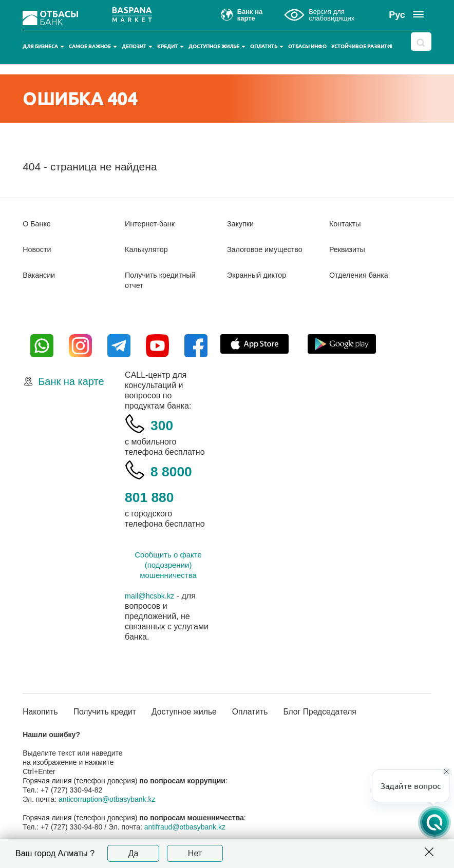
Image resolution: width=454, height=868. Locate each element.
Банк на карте (71, 381)
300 (165, 424)
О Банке (38, 224)
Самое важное (93, 46)
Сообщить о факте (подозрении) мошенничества (168, 565)
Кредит (171, 46)
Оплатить (267, 46)
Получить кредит (115, 712)
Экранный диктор (260, 275)
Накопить (43, 712)
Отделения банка (362, 275)
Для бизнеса (43, 46)
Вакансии (41, 275)
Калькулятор (149, 249)
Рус (397, 15)
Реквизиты (349, 249)
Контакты (347, 224)
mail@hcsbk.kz (153, 596)
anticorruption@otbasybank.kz (107, 800)
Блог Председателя (354, 712)
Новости (39, 249)
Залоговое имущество (269, 249)
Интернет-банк (153, 224)
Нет (195, 853)
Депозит (137, 46)
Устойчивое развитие (366, 46)
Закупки (242, 224)
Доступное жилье (217, 46)
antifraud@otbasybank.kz (185, 827)
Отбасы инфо (307, 46)
